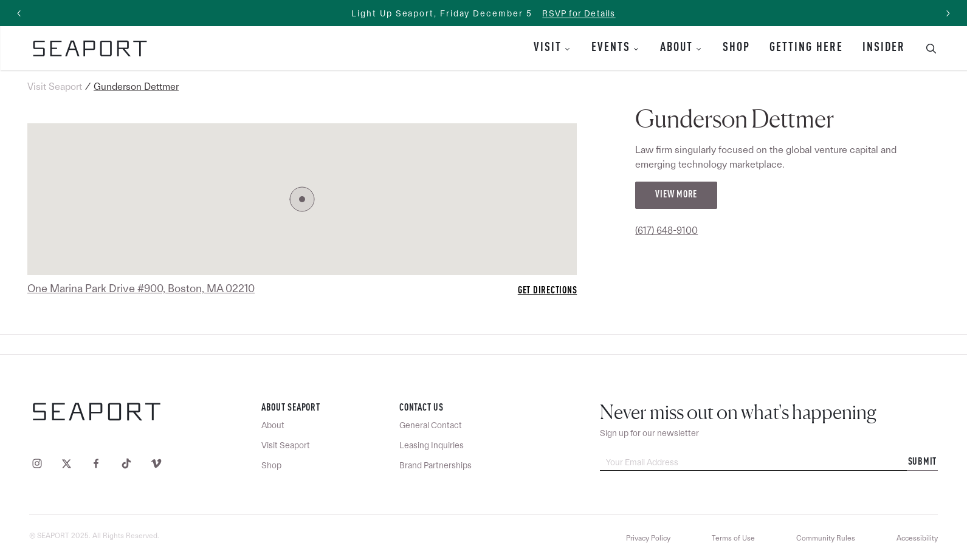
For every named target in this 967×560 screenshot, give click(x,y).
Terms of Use (733, 538)
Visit (548, 48)
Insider (884, 48)
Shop (736, 48)
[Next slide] (948, 13)
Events (611, 48)
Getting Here (806, 48)
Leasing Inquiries (432, 445)
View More (676, 195)
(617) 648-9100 (666, 230)
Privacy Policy (648, 538)
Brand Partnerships (435, 465)
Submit (923, 462)
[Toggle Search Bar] (926, 48)
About (676, 48)
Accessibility (917, 538)
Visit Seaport (55, 87)
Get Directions (548, 291)
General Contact (431, 425)
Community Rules (826, 538)
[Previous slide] (19, 13)
